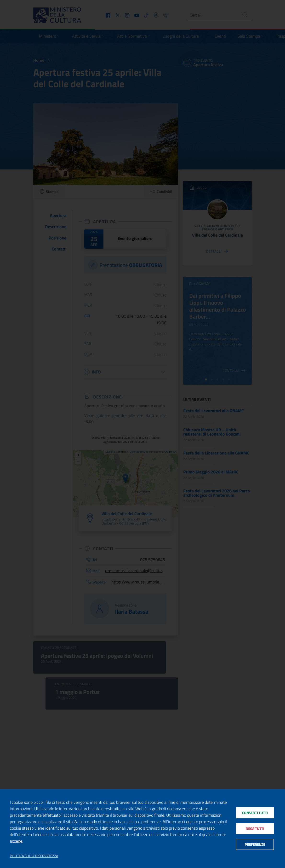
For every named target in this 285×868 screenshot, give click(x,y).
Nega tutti (255, 829)
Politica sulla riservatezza (34, 856)
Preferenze (255, 845)
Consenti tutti (255, 813)
